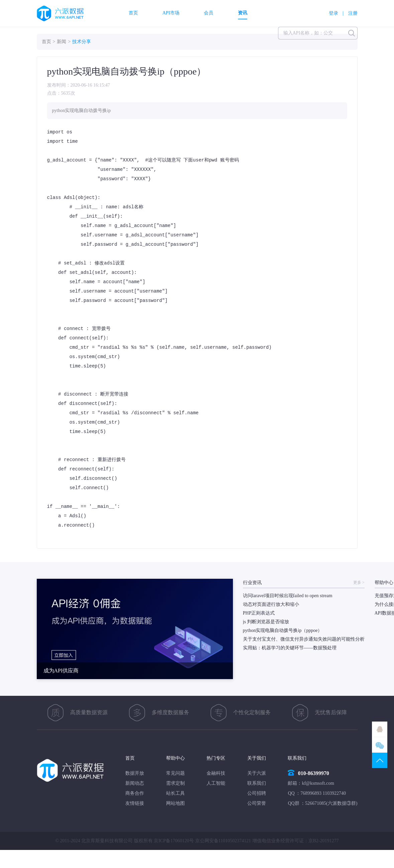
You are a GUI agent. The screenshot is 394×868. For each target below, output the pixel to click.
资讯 (243, 13)
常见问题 (175, 773)
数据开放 (135, 773)
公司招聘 (257, 793)
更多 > (359, 583)
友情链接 (135, 803)
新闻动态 (135, 783)
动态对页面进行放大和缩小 (271, 604)
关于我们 (257, 758)
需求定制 (175, 783)
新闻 (61, 42)
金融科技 (216, 773)
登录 (334, 13)
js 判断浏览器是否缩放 (266, 622)
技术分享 (82, 42)
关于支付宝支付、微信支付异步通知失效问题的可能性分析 (304, 639)
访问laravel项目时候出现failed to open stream (288, 596)
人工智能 (216, 783)
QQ (380, 729)
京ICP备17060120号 (174, 841)
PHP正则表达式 (259, 613)
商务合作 (135, 793)
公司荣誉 (257, 803)
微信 (380, 745)
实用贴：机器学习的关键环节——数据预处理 (290, 648)
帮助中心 (175, 758)
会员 (209, 13)
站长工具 (175, 793)
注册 (353, 13)
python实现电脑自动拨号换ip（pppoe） (283, 630)
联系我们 (257, 783)
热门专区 (216, 758)
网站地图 (175, 803)
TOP (380, 760)
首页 (133, 13)
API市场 (171, 13)
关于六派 (257, 773)
